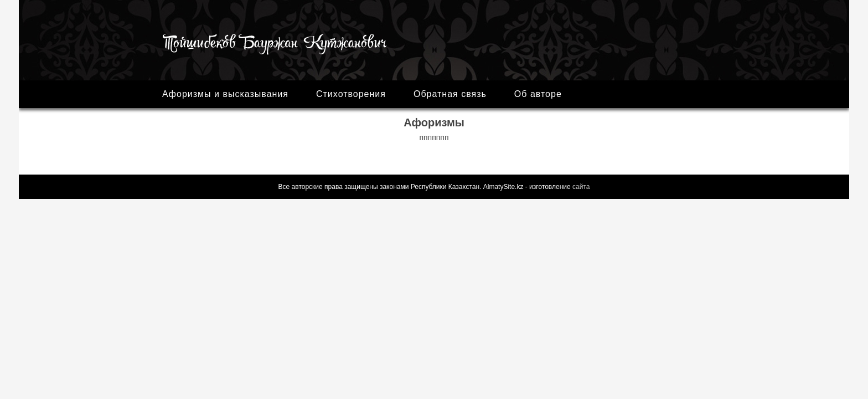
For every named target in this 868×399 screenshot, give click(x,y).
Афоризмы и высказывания (225, 94)
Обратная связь (450, 94)
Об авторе (538, 94)
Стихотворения (351, 94)
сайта (581, 187)
